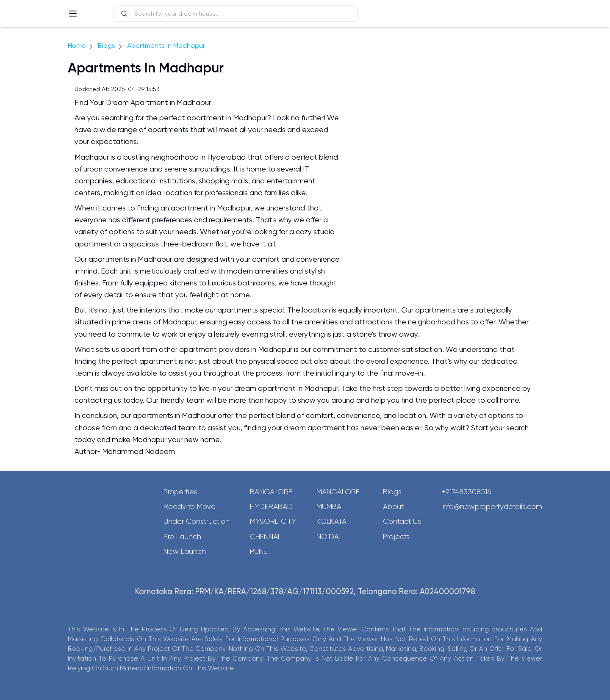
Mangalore (338, 492)
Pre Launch (182, 537)
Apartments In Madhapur (166, 46)
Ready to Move (190, 506)
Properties (180, 492)
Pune (259, 551)
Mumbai (330, 506)
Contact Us (402, 521)
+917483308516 (466, 492)
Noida (328, 537)
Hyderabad (271, 506)
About (393, 506)
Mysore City (273, 521)
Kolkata (331, 521)
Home (77, 46)
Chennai (265, 537)
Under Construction (197, 521)
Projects (396, 537)
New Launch (185, 551)
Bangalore (271, 492)
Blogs (107, 46)
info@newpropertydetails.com (492, 506)
